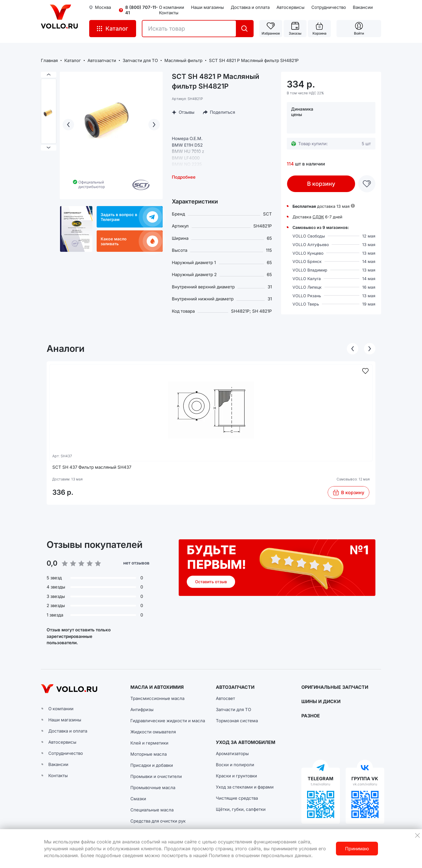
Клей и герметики (149, 743)
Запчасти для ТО (233, 710)
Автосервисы (290, 7)
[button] (277, 568)
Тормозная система (237, 721)
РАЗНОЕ (311, 716)
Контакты (169, 13)
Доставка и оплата (250, 7)
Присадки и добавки (152, 765)
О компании (172, 7)
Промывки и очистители (156, 776)
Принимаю (357, 849)
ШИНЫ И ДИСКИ (321, 701)
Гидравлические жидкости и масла (168, 721)
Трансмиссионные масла (157, 698)
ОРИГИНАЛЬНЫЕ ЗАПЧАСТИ (335, 687)
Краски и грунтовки (236, 776)
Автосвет (225, 698)
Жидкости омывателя (153, 732)
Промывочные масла (153, 788)
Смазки (138, 799)
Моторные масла (149, 754)
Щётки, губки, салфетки (241, 809)
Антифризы (142, 710)
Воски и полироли (235, 765)
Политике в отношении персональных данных (260, 855)
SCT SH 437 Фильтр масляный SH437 (92, 467)
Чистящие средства (237, 798)
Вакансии (363, 7)
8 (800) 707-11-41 (142, 10)
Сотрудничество (329, 7)
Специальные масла (152, 810)
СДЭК (318, 217)
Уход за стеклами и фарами (245, 787)
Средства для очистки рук (158, 821)
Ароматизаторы (232, 754)
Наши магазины (207, 7)
